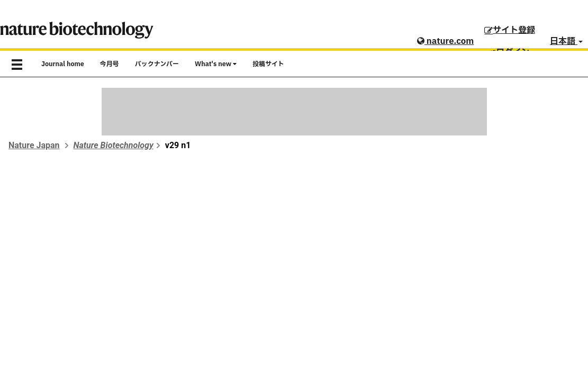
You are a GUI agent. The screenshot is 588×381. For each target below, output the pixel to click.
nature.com (445, 41)
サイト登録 (510, 30)
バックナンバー (157, 64)
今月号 (110, 64)
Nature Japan (34, 145)
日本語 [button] (566, 41)
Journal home (63, 64)
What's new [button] (216, 64)
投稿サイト (268, 64)
